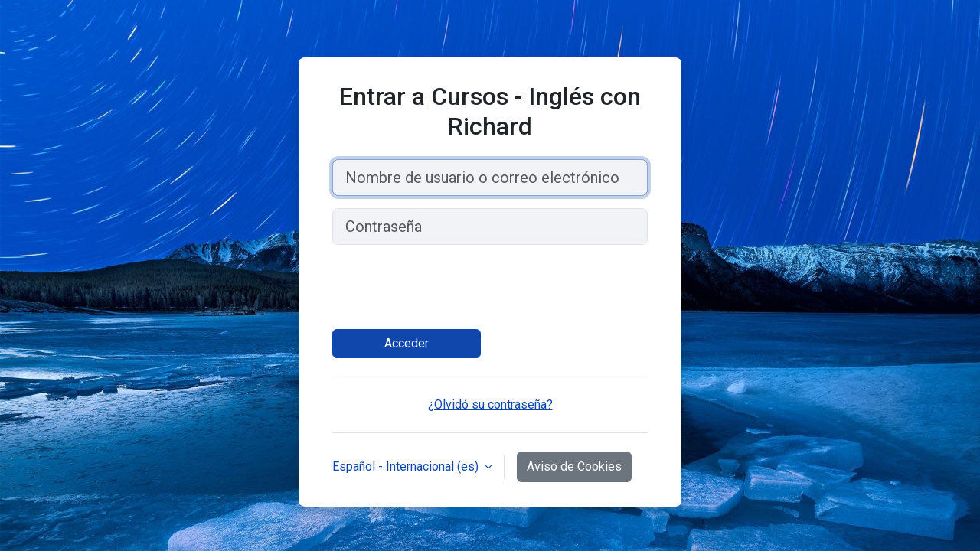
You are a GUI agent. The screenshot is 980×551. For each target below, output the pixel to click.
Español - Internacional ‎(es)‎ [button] (407, 466)
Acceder (407, 343)
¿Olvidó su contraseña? (490, 404)
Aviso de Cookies (574, 466)
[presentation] (449, 287)
